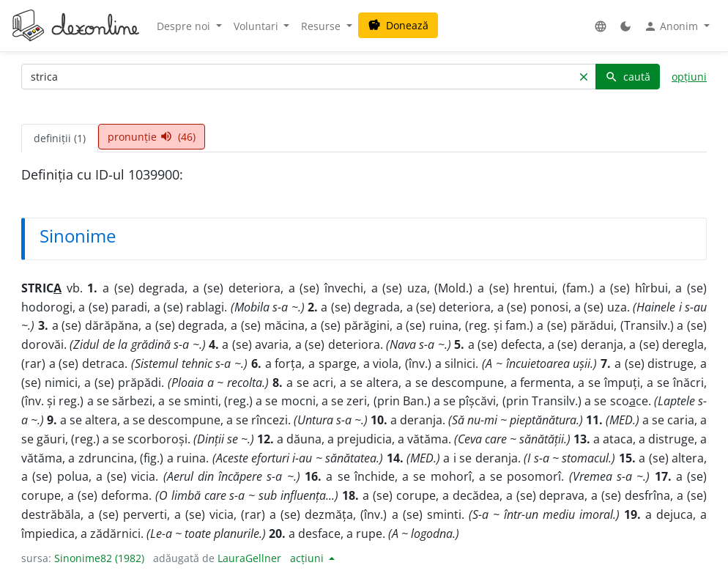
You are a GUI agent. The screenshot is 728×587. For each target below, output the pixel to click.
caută (628, 77)
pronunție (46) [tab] (152, 137)
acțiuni (308, 558)
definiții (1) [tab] (60, 138)
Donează (398, 25)
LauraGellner (249, 558)
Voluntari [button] (257, 26)
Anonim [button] (672, 26)
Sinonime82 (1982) (99, 558)
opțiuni (689, 77)
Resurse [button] (322, 26)
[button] (601, 26)
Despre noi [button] (185, 26)
